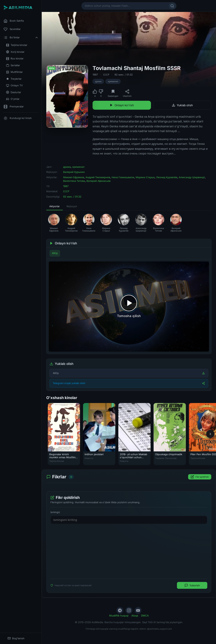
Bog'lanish (16, 638)
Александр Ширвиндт (192, 177)
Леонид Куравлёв (167, 177)
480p (55, 253)
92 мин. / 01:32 (124, 75)
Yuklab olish (182, 105)
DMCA (145, 616)
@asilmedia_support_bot (160, 629)
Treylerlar (14, 79)
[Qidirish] (172, 6)
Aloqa (135, 616)
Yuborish (192, 586)
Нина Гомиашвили (123, 177)
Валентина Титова (74, 181)
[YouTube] (138, 610)
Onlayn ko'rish (122, 105)
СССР (106, 75)
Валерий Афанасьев (99, 181)
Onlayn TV (14, 85)
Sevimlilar (12, 29)
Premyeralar (14, 107)
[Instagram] (129, 610)
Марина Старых (145, 177)
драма (98, 81)
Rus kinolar (15, 59)
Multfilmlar (14, 72)
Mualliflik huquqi (119, 616)
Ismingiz (55, 512)
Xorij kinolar (15, 52)
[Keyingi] (210, 434)
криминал (113, 81)
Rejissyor (72, 206)
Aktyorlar (55, 206)
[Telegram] (120, 610)
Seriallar (13, 65)
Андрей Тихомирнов (98, 177)
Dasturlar (14, 92)
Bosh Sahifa (14, 21)
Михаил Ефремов (74, 177)
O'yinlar (13, 99)
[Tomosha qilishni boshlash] (129, 307)
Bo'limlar (21, 38)
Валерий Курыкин (74, 172)
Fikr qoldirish (200, 477)
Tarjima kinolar (17, 45)
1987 (95, 75)
